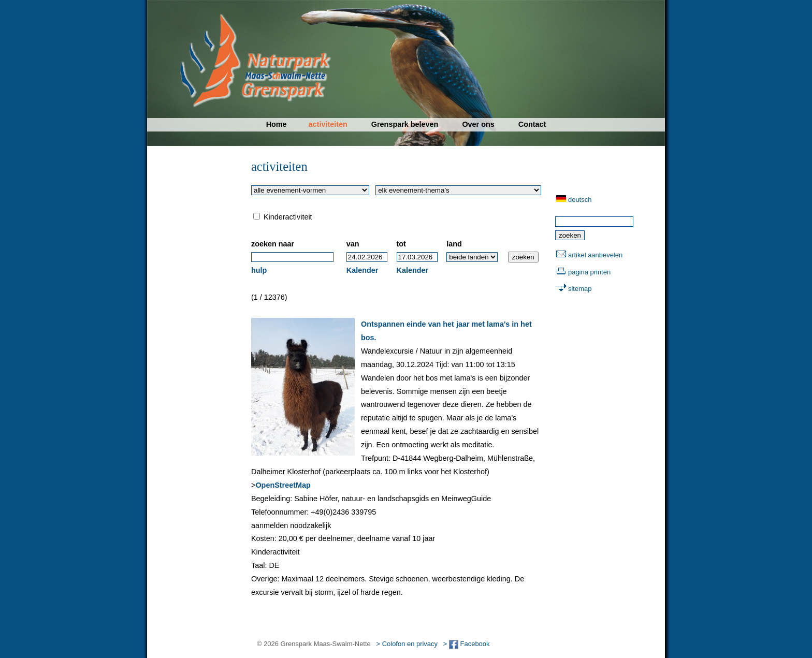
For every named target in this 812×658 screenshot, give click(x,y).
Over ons (478, 124)
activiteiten (328, 124)
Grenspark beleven (405, 124)
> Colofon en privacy (407, 644)
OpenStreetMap (283, 485)
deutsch (580, 200)
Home (277, 124)
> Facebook (467, 644)
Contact (532, 124)
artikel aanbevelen (595, 255)
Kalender (363, 270)
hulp (259, 270)
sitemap (580, 289)
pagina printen (589, 272)
